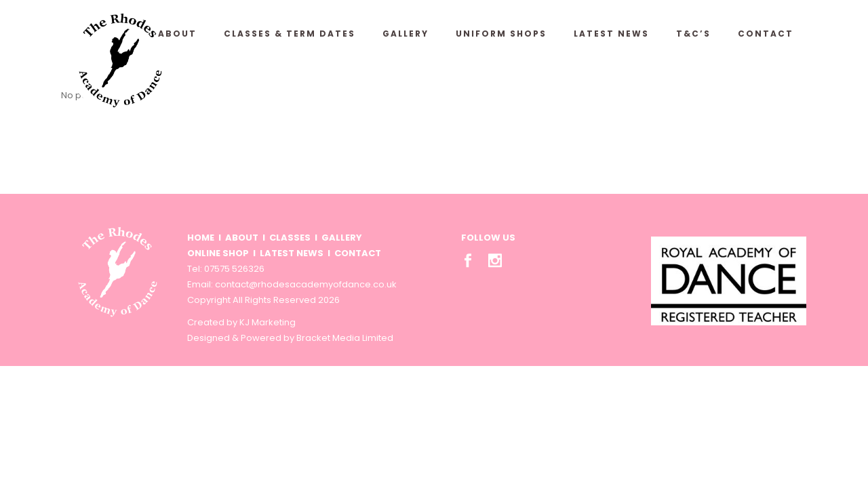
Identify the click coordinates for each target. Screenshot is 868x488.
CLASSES (290, 238)
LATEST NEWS (292, 253)
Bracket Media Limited (345, 338)
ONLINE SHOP (218, 253)
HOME (201, 238)
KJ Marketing (268, 322)
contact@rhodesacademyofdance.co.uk (306, 284)
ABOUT (242, 238)
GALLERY (342, 238)
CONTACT (358, 253)
